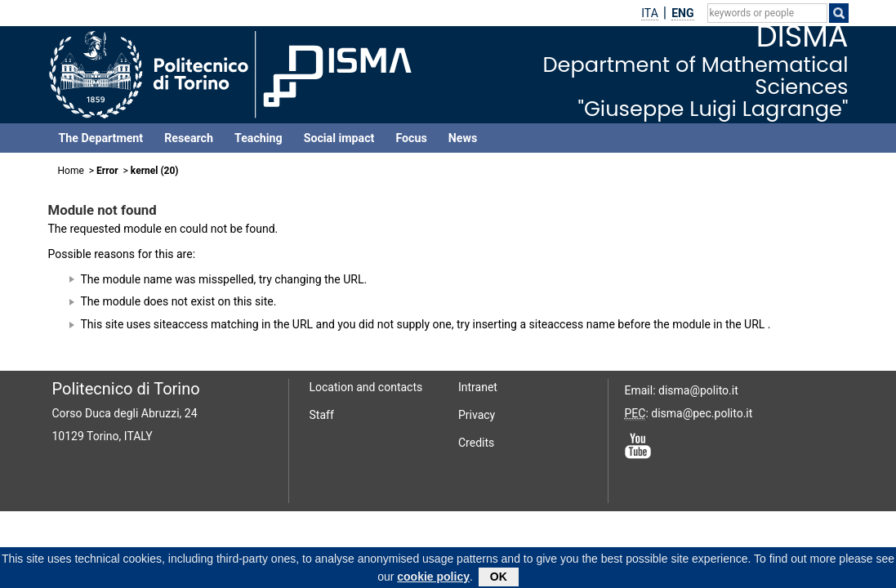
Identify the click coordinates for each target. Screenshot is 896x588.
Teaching (259, 138)
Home (71, 171)
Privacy (477, 415)
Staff (322, 415)
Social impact (339, 138)
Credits (476, 443)
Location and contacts (366, 387)
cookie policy (433, 579)
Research (189, 138)
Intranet (478, 387)
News (463, 138)
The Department (101, 138)
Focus (411, 138)
